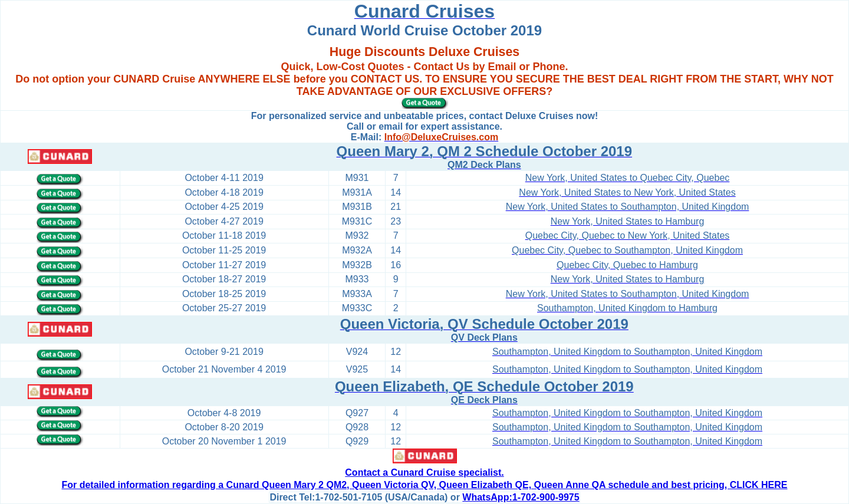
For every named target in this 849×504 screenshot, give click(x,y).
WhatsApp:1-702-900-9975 (521, 497)
